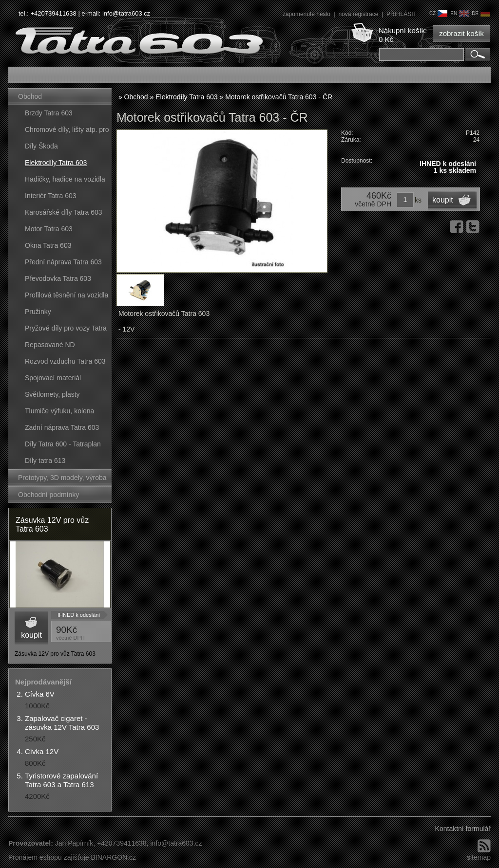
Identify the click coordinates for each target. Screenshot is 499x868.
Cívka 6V (40, 694)
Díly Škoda (41, 146)
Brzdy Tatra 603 (49, 113)
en (460, 13)
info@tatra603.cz (126, 13)
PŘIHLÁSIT (402, 14)
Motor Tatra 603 (49, 229)
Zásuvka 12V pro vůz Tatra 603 (52, 525)
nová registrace (359, 14)
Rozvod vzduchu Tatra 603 (65, 361)
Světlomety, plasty (52, 394)
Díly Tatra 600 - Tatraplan (63, 444)
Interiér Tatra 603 (51, 196)
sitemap (479, 857)
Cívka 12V (42, 751)
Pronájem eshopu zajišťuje (49, 857)
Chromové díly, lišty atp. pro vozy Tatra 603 (67, 132)
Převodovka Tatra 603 (58, 278)
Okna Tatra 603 (48, 245)
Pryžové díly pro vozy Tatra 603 (66, 330)
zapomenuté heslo (307, 14)
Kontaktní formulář (463, 829)
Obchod (30, 96)
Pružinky (38, 312)
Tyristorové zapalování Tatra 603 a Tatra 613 (61, 780)
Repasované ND (50, 345)
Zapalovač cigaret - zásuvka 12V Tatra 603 (62, 723)
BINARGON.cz (113, 857)
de (481, 13)
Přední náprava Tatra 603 (63, 262)
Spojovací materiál (53, 378)
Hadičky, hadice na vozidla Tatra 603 (65, 181)
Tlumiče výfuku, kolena (59, 411)
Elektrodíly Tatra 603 (56, 163)
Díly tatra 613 (45, 461)
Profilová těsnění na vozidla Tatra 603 (67, 297)
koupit (31, 635)
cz (438, 13)
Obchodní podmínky (48, 495)
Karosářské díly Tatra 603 (64, 212)
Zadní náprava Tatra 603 (62, 427)
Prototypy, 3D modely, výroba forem (62, 480)
